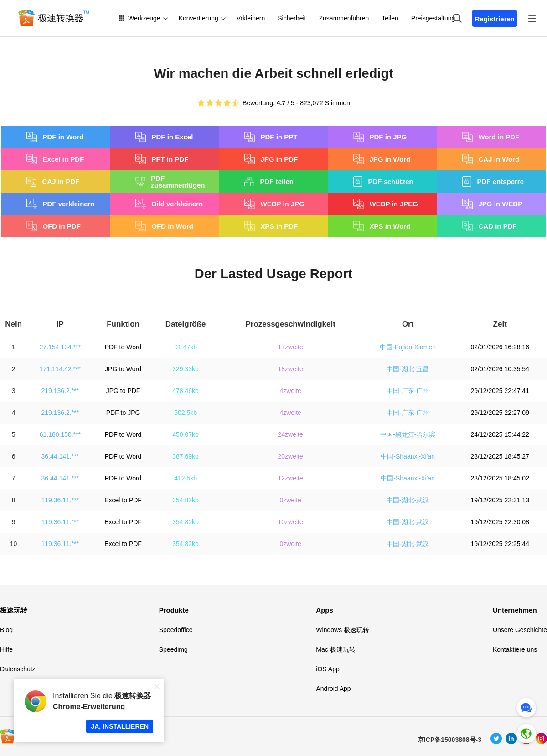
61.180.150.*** (60, 434)
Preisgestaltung (433, 18)
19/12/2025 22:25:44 (500, 544)
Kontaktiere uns (515, 649)
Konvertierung (199, 18)
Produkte (174, 610)
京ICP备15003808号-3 (449, 740)
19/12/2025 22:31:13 (500, 500)
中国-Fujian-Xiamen (408, 347)
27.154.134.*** (60, 347)
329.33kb (186, 369)
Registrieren (495, 19)
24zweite (291, 434)
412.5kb (186, 478)
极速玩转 (14, 610)
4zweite (290, 391)
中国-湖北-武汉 (408, 500)
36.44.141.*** (60, 456)
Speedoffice (176, 630)
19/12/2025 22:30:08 (500, 522)
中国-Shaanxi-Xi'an (408, 456)
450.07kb (186, 434)
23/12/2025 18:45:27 (500, 456)
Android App (333, 689)
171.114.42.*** (60, 369)
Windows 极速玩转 (343, 630)
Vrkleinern (251, 18)
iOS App (328, 669)
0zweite (290, 500)
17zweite (291, 347)
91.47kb (186, 347)
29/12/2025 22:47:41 (500, 391)
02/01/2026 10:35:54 (500, 369)
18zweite (291, 369)
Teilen (390, 18)
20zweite (291, 456)
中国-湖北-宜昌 (408, 369)
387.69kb (186, 456)
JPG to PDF (123, 391)
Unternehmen (515, 610)
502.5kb (186, 413)
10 (14, 544)
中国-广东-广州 (408, 391)
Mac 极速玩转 (335, 649)
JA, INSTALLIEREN (120, 726)
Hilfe (6, 649)
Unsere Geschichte (520, 630)
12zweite (291, 478)
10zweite (291, 522)
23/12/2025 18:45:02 (500, 478)
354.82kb (186, 500)
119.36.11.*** (60, 500)
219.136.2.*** (60, 391)
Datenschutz (18, 669)
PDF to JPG (123, 413)
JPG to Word (123, 369)
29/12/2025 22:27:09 (500, 413)
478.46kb (186, 391)
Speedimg (173, 649)
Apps (325, 610)
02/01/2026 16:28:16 (500, 347)
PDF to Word (123, 347)
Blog (6, 630)
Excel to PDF (123, 500)
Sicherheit (292, 18)
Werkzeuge (144, 18)
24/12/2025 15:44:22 (500, 434)
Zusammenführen (344, 18)
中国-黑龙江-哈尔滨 (408, 434)
